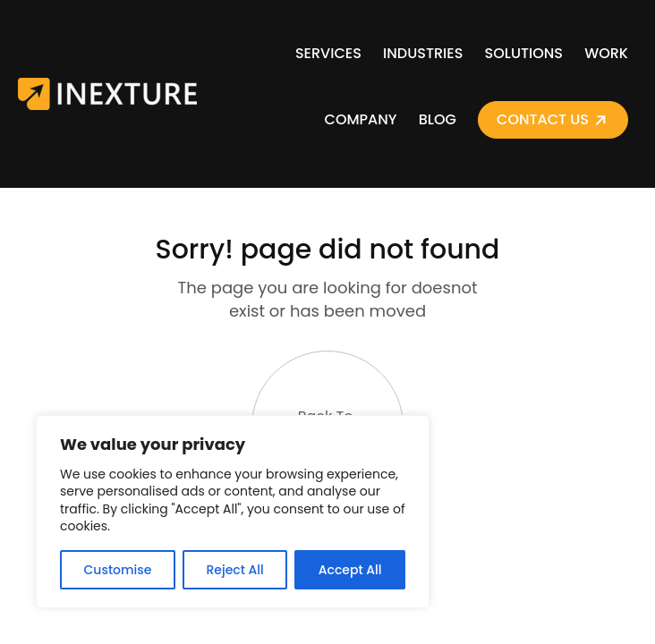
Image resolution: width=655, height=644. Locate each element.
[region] (233, 512)
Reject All (234, 570)
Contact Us (543, 119)
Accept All (350, 570)
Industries (423, 53)
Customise (118, 570)
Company (361, 119)
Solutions (524, 53)
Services (328, 53)
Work (606, 53)
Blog (438, 119)
